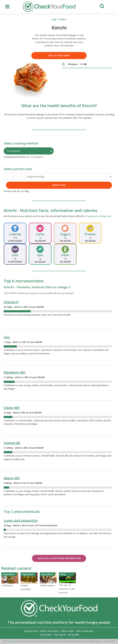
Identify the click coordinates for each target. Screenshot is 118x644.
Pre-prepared (13, 151)
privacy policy (15, 641)
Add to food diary (59, 55)
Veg (54, 19)
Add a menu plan (85, 631)
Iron (7, 337)
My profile (74, 635)
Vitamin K (11, 302)
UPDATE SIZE (59, 185)
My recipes (46, 635)
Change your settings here (98, 216)
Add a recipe (67, 631)
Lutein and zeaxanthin (21, 520)
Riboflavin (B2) (15, 372)
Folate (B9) (12, 408)
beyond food (31, 631)
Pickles (62, 19)
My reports (60, 635)
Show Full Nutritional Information (59, 558)
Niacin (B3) (12, 478)
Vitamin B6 (12, 443)
